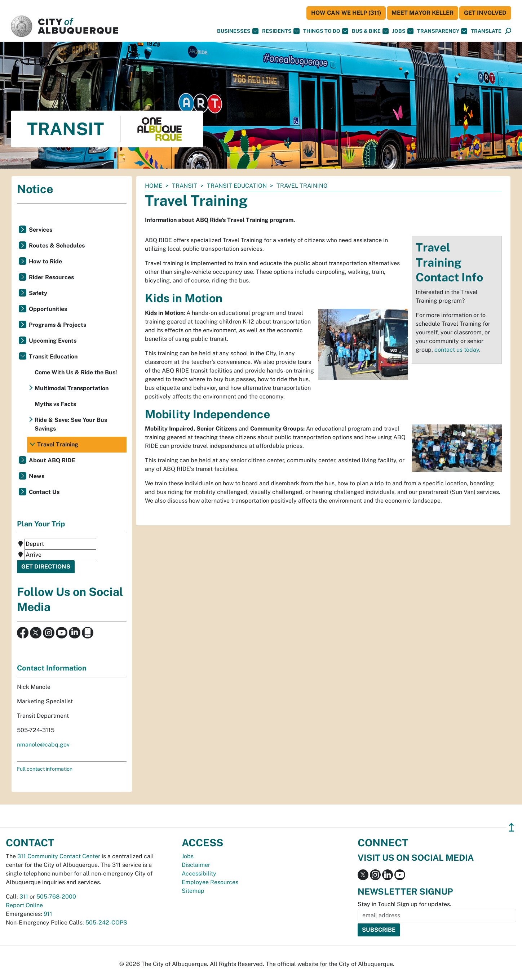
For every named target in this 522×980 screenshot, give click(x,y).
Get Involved (485, 13)
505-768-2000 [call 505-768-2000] (56, 897)
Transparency (442, 31)
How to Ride (45, 261)
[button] (486, 31)
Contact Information (52, 668)
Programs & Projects (57, 325)
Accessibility (199, 874)
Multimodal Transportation (72, 388)
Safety (38, 293)
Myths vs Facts (55, 404)
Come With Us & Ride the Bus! (76, 372)
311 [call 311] (24, 897)
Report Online (24, 905)
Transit (185, 186)
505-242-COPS (106, 923)
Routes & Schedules (57, 246)
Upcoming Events (53, 341)
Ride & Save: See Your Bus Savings (71, 424)
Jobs (403, 31)
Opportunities (48, 309)
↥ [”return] (511, 827)
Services (41, 230)
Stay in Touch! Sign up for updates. (404, 904)
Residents (281, 31)
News (37, 476)
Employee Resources (210, 882)
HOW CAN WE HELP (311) (346, 13)
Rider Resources (51, 277)
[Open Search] (508, 31)
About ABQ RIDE (52, 460)
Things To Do (326, 31)
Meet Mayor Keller (423, 13)
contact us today (457, 350)
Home (154, 186)
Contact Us (44, 492)
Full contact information (45, 769)
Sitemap (193, 891)
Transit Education (237, 186)
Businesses (238, 31)
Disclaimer (196, 865)
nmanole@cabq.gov (43, 745)
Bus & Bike (370, 31)
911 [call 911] (48, 914)
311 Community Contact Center (59, 856)
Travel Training (58, 444)
